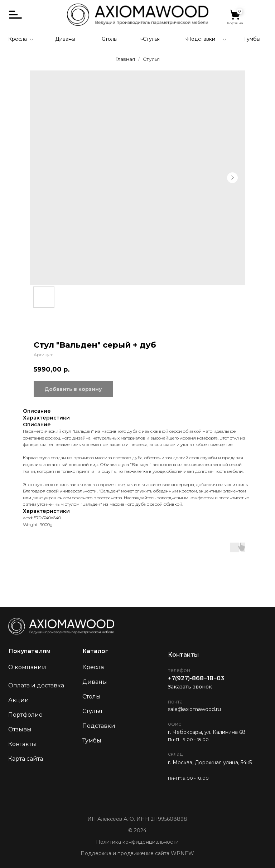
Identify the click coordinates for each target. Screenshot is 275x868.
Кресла (18, 39)
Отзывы (20, 729)
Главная (125, 59)
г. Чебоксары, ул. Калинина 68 (207, 732)
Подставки (201, 39)
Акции (19, 700)
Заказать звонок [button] (190, 687)
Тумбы (252, 39)
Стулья (151, 39)
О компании (27, 667)
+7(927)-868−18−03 (196, 678)
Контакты (22, 744)
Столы (110, 39)
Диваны (65, 39)
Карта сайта (26, 759)
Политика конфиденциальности (137, 842)
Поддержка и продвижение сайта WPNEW (137, 853)
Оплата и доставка (36, 685)
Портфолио (25, 715)
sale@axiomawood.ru (194, 709)
